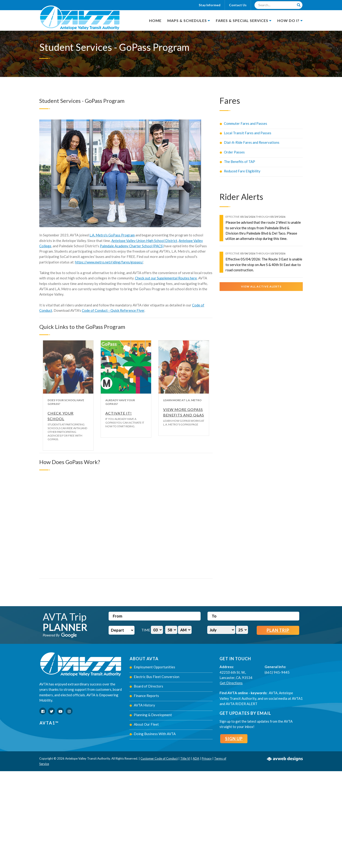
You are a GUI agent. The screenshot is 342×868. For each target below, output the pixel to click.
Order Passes (232, 152)
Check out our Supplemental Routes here (166, 278)
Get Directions (231, 683)
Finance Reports (144, 696)
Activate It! (119, 413)
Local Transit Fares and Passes (246, 133)
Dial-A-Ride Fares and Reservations (250, 142)
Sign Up (234, 739)
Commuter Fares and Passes (243, 123)
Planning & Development (151, 715)
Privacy (207, 758)
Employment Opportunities (152, 667)
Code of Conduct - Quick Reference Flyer (113, 310)
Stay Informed (210, 5)
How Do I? (290, 20)
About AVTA (144, 659)
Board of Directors (146, 686)
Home (155, 20)
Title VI (185, 758)
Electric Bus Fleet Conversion (154, 677)
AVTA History (142, 705)
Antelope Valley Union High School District (144, 241)
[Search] (299, 5)
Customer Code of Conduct (159, 758)
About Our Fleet (144, 724)
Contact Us (238, 5)
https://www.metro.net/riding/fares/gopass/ (109, 262)
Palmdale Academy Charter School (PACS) (132, 246)
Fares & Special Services (244, 20)
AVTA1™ (49, 723)
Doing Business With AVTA (153, 734)
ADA (196, 758)
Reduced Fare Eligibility (240, 171)
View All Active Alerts (261, 286)
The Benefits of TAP (237, 162)
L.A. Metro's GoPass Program (112, 235)
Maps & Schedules (189, 20)
